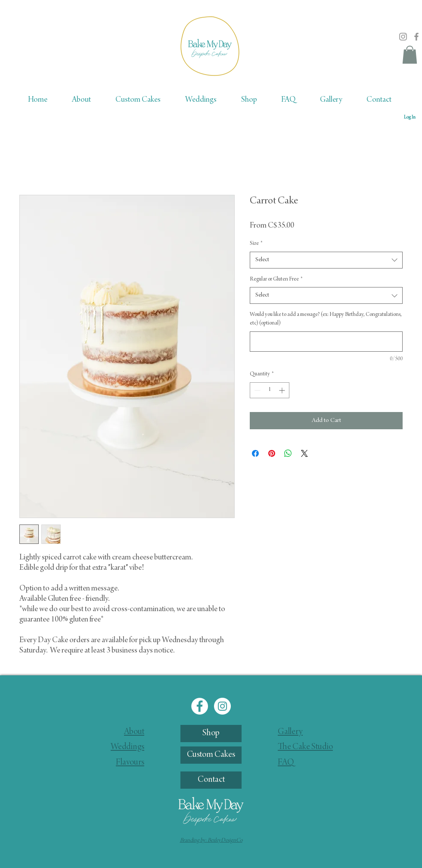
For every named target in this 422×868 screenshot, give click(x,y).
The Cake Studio (305, 747)
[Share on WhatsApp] (288, 453)
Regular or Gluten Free (276, 279)
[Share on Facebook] (255, 453)
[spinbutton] (270, 390)
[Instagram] (403, 37)
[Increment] (283, 390)
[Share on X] (304, 453)
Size (256, 244)
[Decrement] (256, 390)
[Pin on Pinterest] (272, 453)
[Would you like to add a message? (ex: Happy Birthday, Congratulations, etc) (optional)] (326, 342)
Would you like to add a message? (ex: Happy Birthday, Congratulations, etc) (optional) (326, 319)
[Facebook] (416, 37)
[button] (410, 55)
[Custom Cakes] (211, 755)
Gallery (290, 732)
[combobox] (326, 260)
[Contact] (211, 780)
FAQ (286, 763)
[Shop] (211, 734)
